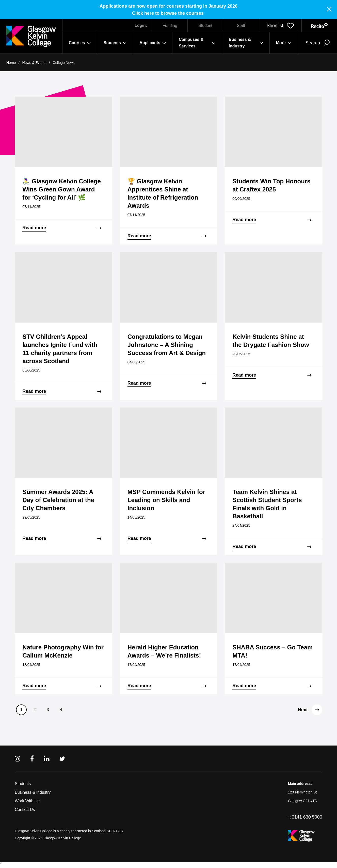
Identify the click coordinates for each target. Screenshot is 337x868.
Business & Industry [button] (246, 43)
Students (23, 784)
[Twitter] (62, 759)
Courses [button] (80, 43)
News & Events (34, 63)
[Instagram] (17, 759)
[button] (280, 26)
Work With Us (27, 801)
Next (310, 710)
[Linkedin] (47, 759)
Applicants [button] (153, 43)
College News (63, 63)
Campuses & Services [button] (197, 43)
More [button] (284, 43)
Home (11, 63)
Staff (241, 25)
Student (205, 25)
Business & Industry (33, 792)
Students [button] (115, 43)
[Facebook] (32, 759)
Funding (170, 25)
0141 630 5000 (307, 817)
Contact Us (25, 810)
